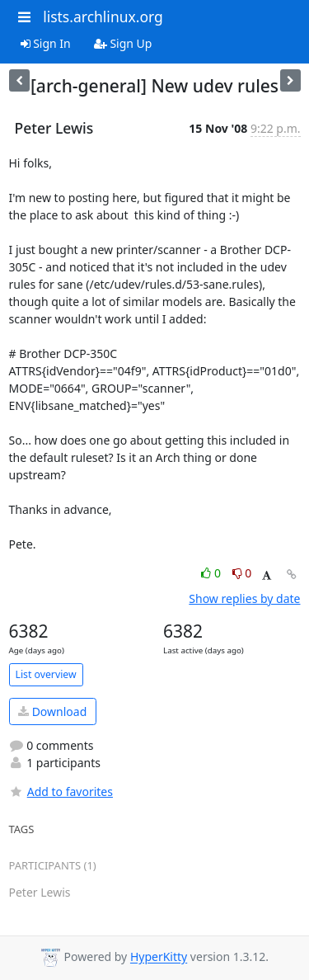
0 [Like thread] (212, 573)
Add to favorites (61, 792)
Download (52, 711)
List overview (46, 674)
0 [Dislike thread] (242, 573)
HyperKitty (159, 957)
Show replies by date (244, 598)
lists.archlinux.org (103, 16)
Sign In (46, 43)
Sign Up (123, 43)
